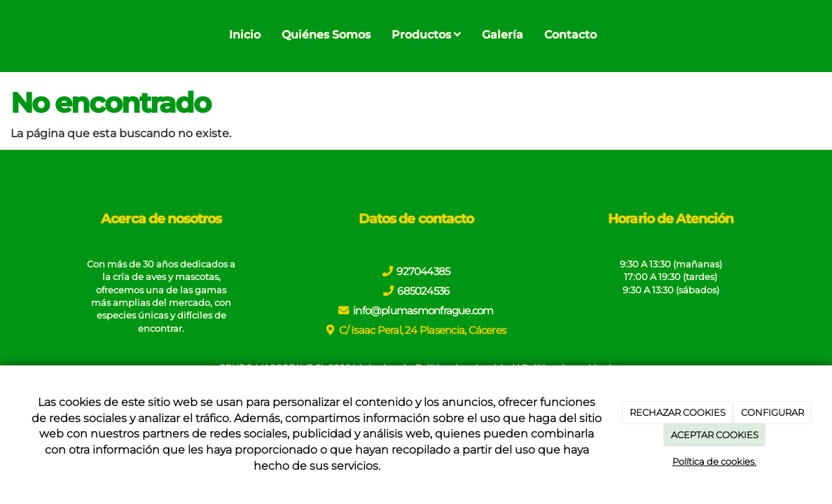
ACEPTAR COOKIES (715, 435)
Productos (426, 35)
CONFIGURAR (772, 412)
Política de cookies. (714, 461)
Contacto (570, 35)
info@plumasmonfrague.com (423, 310)
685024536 (423, 291)
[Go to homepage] (7, 35)
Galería (502, 35)
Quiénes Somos (326, 35)
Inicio (245, 35)
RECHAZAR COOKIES (678, 412)
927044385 (423, 271)
